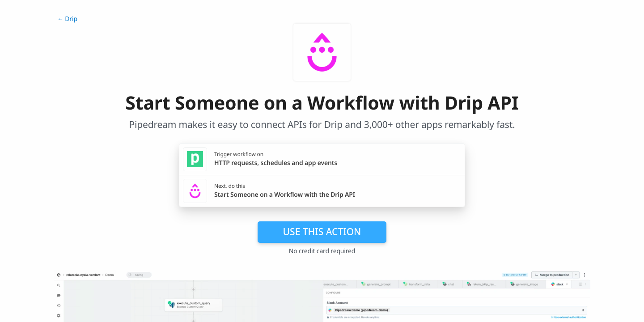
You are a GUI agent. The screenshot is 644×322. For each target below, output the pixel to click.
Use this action (322, 232)
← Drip (67, 19)
